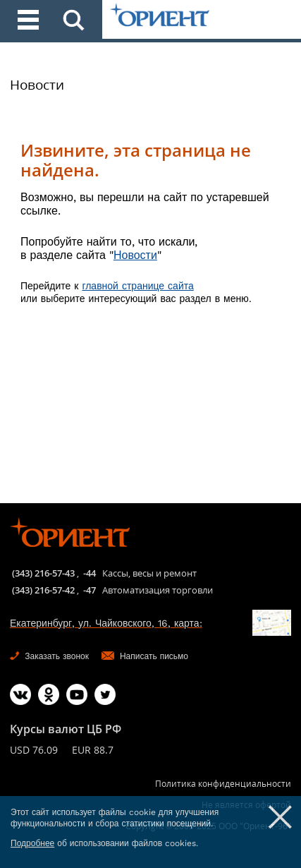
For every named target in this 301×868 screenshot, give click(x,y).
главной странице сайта (137, 286)
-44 (90, 573)
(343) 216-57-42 (43, 590)
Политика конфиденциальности (223, 784)
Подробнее (32, 843)
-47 (90, 590)
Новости (37, 85)
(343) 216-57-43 (43, 573)
